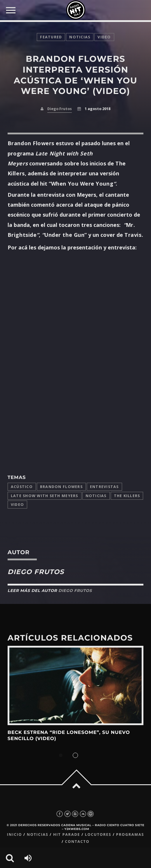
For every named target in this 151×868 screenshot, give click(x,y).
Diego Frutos (60, 109)
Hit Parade (67, 834)
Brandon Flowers (61, 487)
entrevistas (104, 487)
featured (51, 37)
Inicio (15, 834)
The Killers (127, 496)
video (104, 37)
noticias (80, 37)
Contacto (77, 842)
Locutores (98, 834)
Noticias (96, 496)
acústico (22, 487)
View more (75, 685)
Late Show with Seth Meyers (45, 496)
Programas (130, 834)
